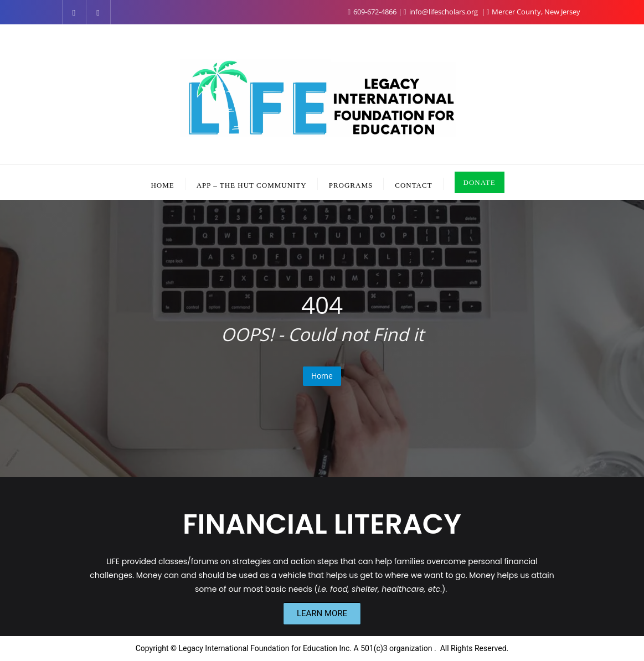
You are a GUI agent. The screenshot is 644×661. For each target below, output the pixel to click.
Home (322, 376)
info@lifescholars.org (442, 12)
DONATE (480, 182)
